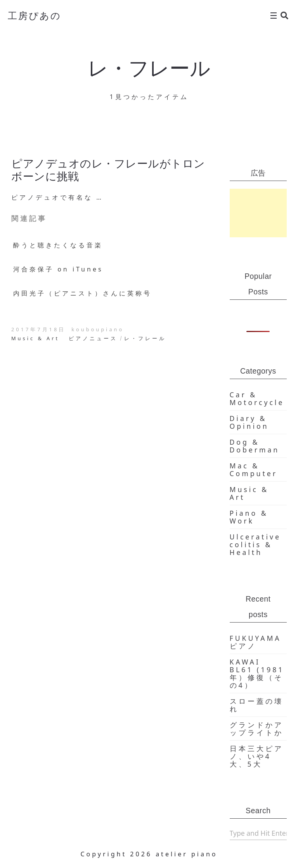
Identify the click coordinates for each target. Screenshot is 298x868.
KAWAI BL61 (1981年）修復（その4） (257, 673)
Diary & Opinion (249, 422)
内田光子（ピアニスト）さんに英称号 (82, 293)
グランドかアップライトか (256, 729)
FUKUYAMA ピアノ (256, 642)
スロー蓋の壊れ (256, 705)
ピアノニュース (93, 338)
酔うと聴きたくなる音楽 (58, 245)
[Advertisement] (258, 213)
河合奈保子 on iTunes (58, 269)
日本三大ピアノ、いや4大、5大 (256, 756)
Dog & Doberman (255, 446)
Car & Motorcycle (257, 398)
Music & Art (35, 338)
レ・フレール (145, 338)
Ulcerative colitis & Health (255, 544)
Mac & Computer (254, 470)
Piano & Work (249, 517)
